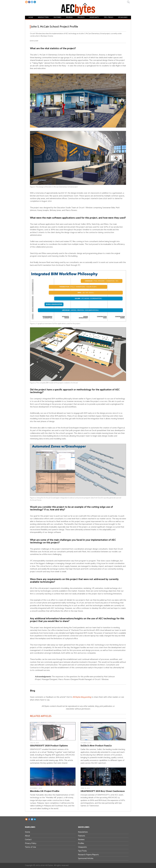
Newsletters (43, 17)
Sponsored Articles (86, 858)
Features (57, 17)
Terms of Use (30, 847)
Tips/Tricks (82, 851)
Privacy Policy (31, 843)
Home (31, 17)
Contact (28, 840)
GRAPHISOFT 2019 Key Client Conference (103, 791)
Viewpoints (93, 17)
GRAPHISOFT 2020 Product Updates (49, 746)
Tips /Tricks (108, 17)
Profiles (80, 17)
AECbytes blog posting (82, 697)
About (27, 836)
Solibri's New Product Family (96, 746)
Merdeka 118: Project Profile (45, 791)
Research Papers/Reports (88, 855)
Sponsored (122, 17)
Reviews (69, 17)
